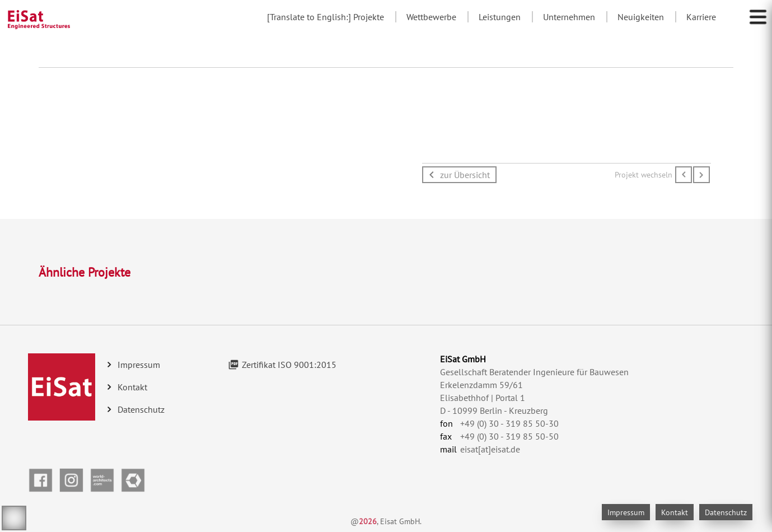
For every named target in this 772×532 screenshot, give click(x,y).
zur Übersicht (465, 175)
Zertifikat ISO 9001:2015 (289, 365)
